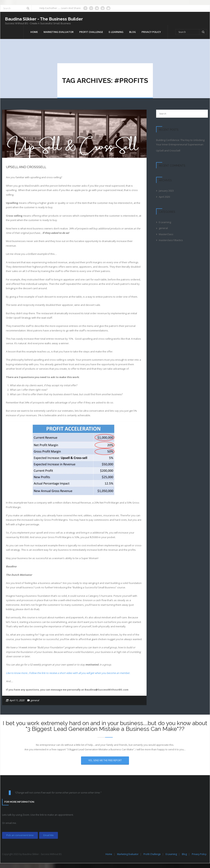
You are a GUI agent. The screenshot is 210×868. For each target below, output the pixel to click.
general (35, 700)
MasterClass (166, 234)
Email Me (49, 835)
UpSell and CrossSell (26, 167)
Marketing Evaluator (128, 854)
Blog (184, 854)
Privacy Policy (199, 854)
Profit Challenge (152, 854)
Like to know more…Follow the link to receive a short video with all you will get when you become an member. (68, 673)
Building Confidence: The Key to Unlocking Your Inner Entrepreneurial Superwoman (180, 142)
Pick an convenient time (20, 835)
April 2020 (164, 197)
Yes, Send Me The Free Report (105, 760)
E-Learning (165, 222)
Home (109, 854)
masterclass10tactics (171, 240)
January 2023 (166, 191)
